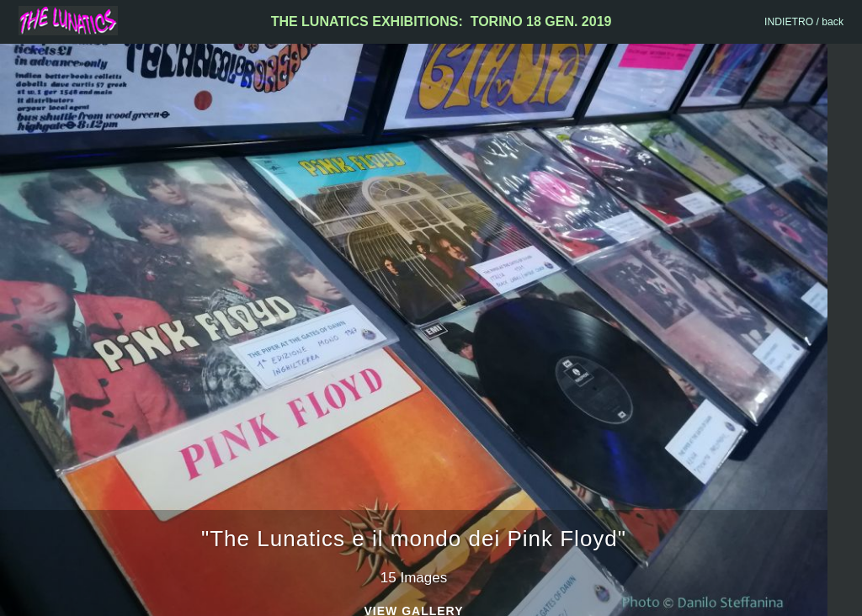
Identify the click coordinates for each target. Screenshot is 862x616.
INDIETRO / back (804, 22)
